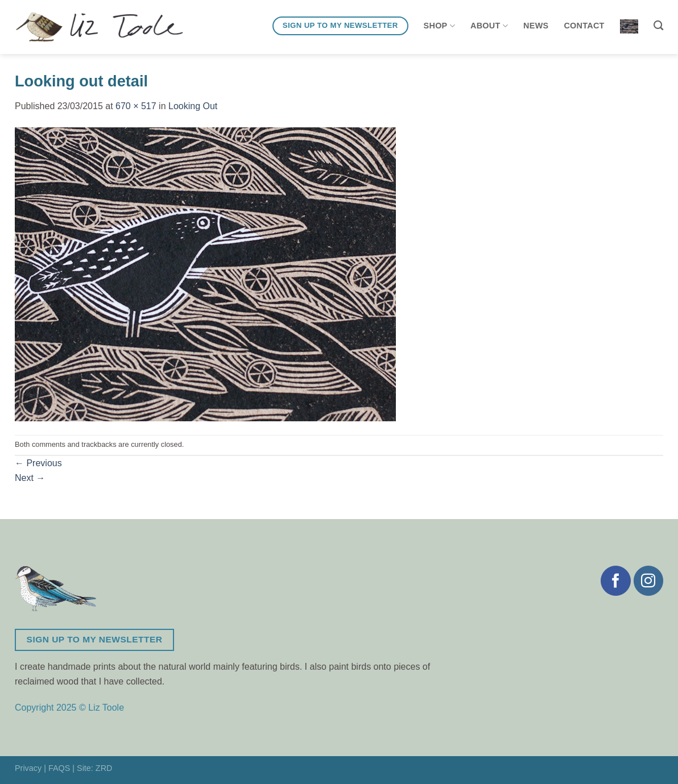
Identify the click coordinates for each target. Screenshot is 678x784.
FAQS (59, 768)
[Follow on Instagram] (648, 580)
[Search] (658, 26)
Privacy (28, 768)
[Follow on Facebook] (615, 580)
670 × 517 (136, 106)
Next (30, 478)
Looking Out (193, 106)
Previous (38, 463)
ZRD (104, 768)
